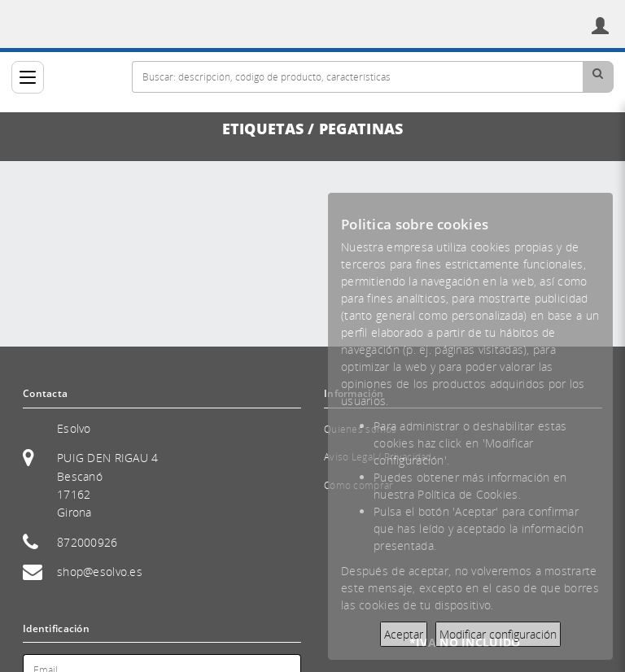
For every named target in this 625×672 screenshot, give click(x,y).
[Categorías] (28, 77)
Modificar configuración (498, 634)
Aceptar (404, 634)
